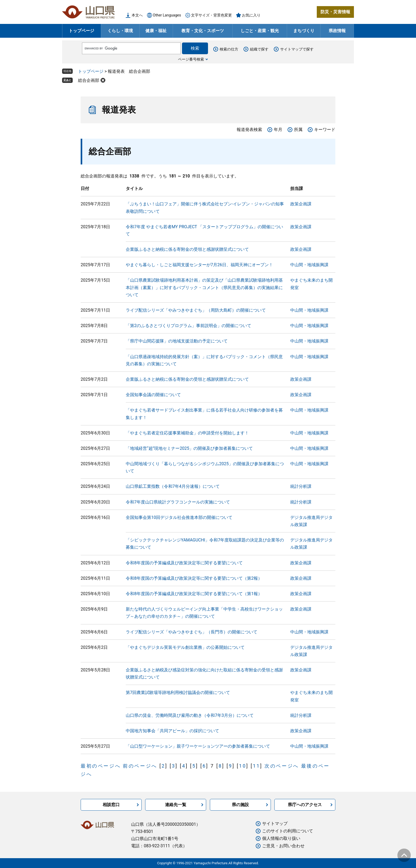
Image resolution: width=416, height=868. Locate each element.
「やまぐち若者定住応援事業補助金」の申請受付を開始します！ (187, 433)
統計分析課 (301, 486)
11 (256, 766)
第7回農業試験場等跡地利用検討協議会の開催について (178, 693)
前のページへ (140, 766)
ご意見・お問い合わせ (283, 846)
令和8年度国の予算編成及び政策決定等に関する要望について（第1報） (194, 594)
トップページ (81, 31)
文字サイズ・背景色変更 (211, 15)
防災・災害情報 (335, 12)
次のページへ (282, 766)
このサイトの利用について (288, 831)
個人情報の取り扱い (281, 838)
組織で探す (259, 49)
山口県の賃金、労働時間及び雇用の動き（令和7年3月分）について (190, 715)
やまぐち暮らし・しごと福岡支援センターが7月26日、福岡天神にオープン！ (199, 265)
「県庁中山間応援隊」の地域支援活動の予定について (177, 341)
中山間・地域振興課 (309, 265)
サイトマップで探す (297, 49)
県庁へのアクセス (305, 805)
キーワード (325, 130)
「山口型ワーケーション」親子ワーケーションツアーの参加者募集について (198, 746)
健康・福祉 (156, 31)
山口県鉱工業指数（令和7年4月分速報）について (173, 486)
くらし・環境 (120, 31)
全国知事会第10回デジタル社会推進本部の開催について (179, 517)
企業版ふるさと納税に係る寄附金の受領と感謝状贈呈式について (187, 249)
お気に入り (251, 15)
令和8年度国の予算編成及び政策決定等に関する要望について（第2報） (194, 578)
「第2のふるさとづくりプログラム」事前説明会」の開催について (188, 326)
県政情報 (337, 31)
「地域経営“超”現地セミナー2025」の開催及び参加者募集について (189, 448)
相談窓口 (111, 805)
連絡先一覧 (176, 805)
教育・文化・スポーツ (203, 31)
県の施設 (240, 805)
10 (243, 766)
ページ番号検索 (191, 59)
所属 (298, 130)
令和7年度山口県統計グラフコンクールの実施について (178, 502)
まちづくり (304, 31)
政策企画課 (301, 204)
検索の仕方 (229, 49)
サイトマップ (275, 823)
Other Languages (167, 15)
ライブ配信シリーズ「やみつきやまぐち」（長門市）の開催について (192, 632)
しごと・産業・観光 (260, 31)
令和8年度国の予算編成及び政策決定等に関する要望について (184, 563)
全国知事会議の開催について (153, 395)
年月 (278, 130)
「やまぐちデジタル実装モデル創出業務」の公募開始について (185, 647)
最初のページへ (101, 766)
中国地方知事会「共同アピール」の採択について (172, 731)
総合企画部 (89, 80)
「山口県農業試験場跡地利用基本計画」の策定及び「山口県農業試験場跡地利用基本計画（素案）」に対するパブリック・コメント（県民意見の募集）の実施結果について (204, 287)
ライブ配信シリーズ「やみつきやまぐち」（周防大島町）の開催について (196, 310)
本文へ (137, 15)
